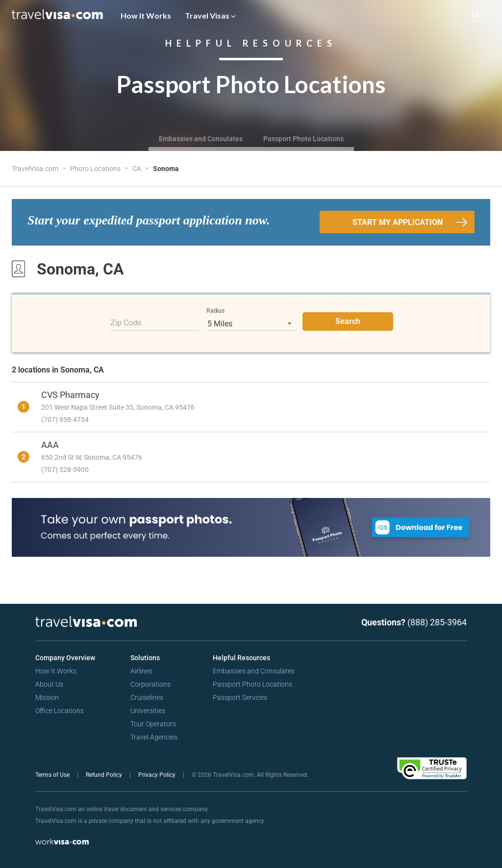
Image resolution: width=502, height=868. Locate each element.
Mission (47, 697)
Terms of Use (53, 775)
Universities (148, 711)
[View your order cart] (477, 16)
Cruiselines (147, 697)
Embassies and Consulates (201, 139)
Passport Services (240, 697)
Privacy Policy (158, 775)
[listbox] (251, 323)
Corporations (151, 684)
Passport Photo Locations (303, 139)
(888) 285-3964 (437, 622)
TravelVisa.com (36, 169)
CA (138, 169)
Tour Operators (153, 724)
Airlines (141, 671)
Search (348, 321)
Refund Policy (105, 775)
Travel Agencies (154, 737)
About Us (49, 684)
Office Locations (60, 711)
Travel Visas (210, 15)
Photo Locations (96, 169)
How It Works (146, 15)
